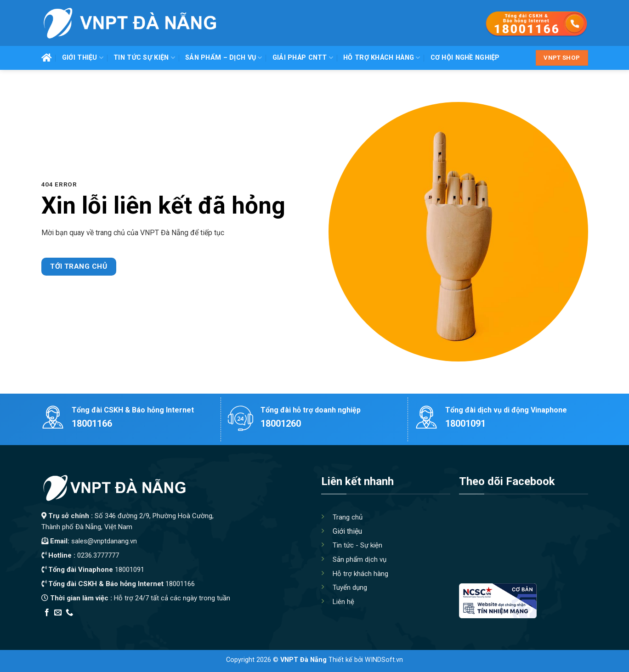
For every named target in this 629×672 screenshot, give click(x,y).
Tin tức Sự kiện (144, 58)
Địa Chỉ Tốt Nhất (145, 624)
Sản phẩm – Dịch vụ (224, 58)
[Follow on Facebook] (47, 613)
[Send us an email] (58, 613)
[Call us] (69, 613)
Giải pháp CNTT (303, 58)
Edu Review (60, 624)
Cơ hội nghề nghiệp (465, 58)
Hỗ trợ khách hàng (382, 58)
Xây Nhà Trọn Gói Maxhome (215, 624)
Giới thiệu (83, 58)
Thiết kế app (100, 624)
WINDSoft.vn (384, 660)
